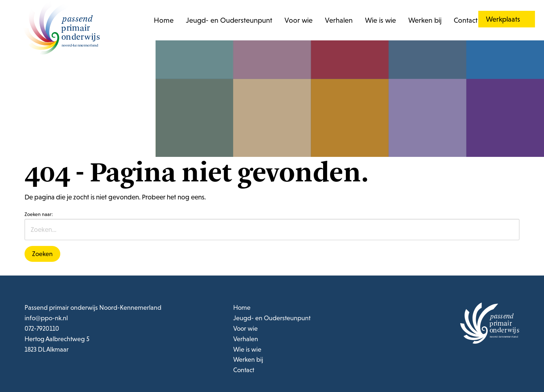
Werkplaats (503, 19)
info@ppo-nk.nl (46, 318)
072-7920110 (42, 328)
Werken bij (425, 20)
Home (164, 20)
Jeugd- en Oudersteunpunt (229, 20)
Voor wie (299, 20)
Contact (466, 20)
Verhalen (339, 20)
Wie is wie (380, 20)
